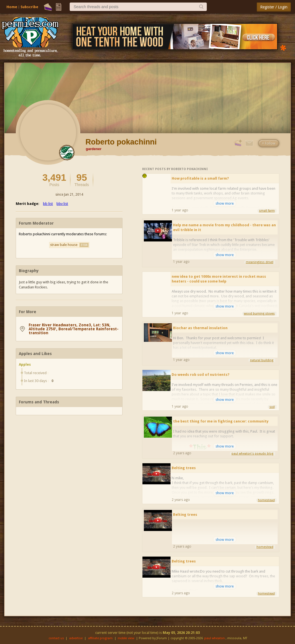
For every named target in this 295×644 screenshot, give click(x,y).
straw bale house (69, 245)
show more (225, 203)
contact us (56, 638)
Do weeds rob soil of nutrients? (201, 375)
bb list (48, 204)
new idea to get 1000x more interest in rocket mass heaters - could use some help (219, 279)
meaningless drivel (260, 262)
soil (272, 407)
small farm (267, 211)
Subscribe (29, 7)
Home (12, 7)
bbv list (62, 204)
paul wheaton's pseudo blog (252, 454)
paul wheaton (215, 638)
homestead (266, 500)
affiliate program (100, 638)
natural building (262, 360)
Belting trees (184, 468)
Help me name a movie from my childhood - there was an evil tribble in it (224, 227)
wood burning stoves (259, 314)
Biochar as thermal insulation (200, 328)
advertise (76, 638)
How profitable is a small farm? (200, 178)
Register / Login (274, 7)
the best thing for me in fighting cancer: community (221, 421)
